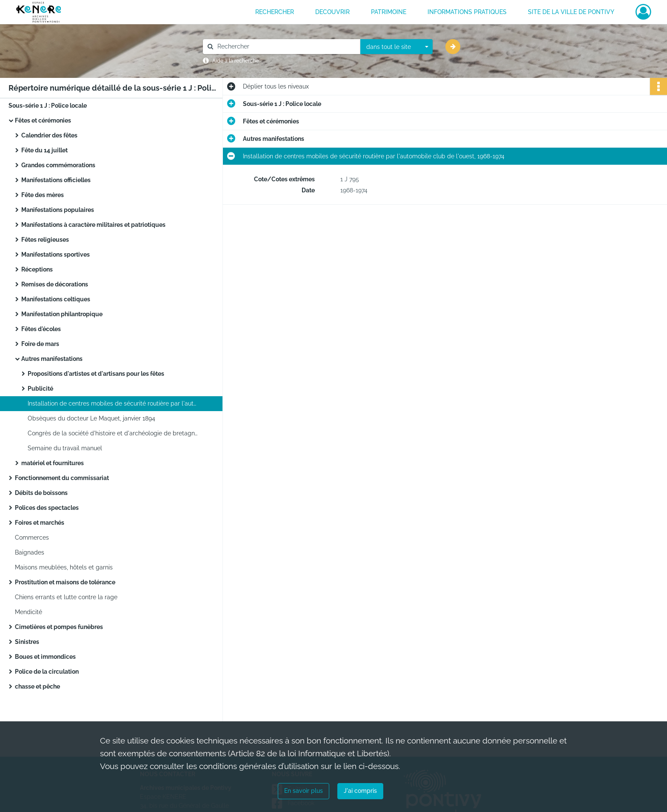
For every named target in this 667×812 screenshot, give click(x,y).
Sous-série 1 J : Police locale (48, 106)
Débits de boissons (41, 493)
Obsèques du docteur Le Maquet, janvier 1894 (91, 418)
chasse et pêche (37, 686)
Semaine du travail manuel (65, 448)
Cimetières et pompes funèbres (59, 627)
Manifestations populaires (58, 210)
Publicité (40, 389)
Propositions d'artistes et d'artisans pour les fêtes (96, 374)
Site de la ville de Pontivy (571, 12)
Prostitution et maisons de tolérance (65, 582)
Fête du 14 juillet (44, 150)
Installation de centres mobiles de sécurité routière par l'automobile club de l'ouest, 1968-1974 (113, 403)
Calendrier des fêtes (49, 135)
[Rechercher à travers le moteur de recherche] (286, 47)
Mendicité (29, 612)
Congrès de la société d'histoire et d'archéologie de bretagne (113, 433)
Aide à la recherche (235, 61)
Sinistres (27, 642)
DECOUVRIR (332, 12)
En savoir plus (304, 791)
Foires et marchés (40, 523)
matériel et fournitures (53, 463)
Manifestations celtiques (56, 299)
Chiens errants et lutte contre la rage (66, 597)
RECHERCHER (275, 12)
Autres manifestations (52, 359)
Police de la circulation (47, 672)
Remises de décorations (55, 284)
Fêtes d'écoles (41, 329)
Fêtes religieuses (45, 240)
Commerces (32, 538)
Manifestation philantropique (62, 314)
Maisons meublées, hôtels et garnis (64, 567)
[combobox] (396, 47)
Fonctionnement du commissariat (62, 478)
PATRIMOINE (389, 12)
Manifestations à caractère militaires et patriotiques (93, 225)
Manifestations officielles (56, 180)
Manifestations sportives (56, 254)
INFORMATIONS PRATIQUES (467, 12)
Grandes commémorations (58, 165)
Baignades (30, 552)
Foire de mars (40, 344)
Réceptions (37, 269)
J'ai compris (360, 791)
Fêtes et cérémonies (43, 120)
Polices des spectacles (47, 508)
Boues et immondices (45, 657)
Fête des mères (43, 195)
